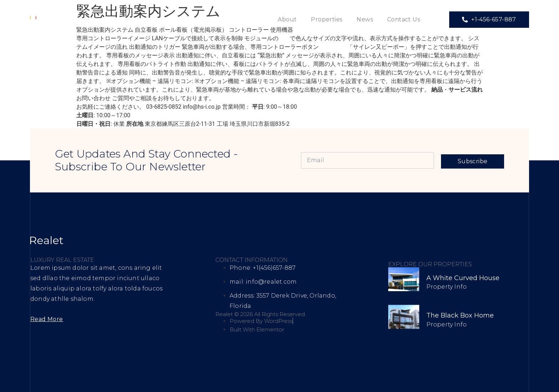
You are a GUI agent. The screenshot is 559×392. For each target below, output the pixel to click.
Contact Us (404, 19)
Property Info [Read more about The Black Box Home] (447, 324)
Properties (327, 19)
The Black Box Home (460, 315)
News (365, 19)
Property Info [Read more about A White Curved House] (447, 287)
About (287, 19)
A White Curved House (463, 278)
